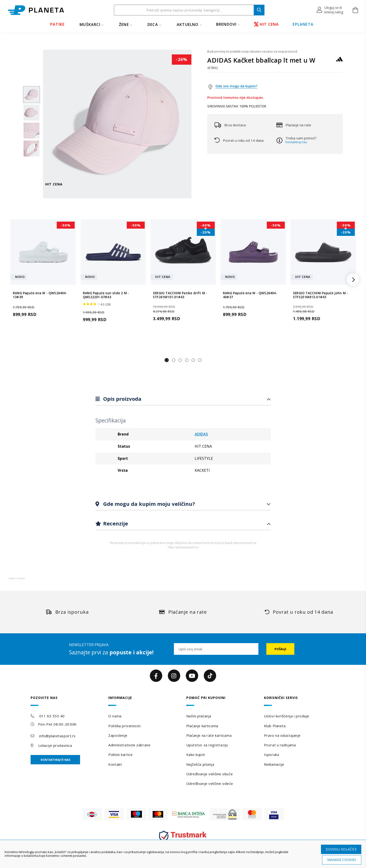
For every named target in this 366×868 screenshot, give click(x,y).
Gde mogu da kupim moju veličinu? (148, 504)
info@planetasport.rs (57, 736)
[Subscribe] (280, 649)
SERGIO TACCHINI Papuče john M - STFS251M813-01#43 (320, 295)
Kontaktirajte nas (55, 760)
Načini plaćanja (199, 716)
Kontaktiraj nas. (297, 142)
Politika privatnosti (124, 726)
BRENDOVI (226, 24)
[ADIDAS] (339, 61)
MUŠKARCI (90, 25)
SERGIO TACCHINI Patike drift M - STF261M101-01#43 (180, 295)
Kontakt (115, 764)
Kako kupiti (196, 755)
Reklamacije (274, 764)
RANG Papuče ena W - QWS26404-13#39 (40, 295)
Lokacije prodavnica (55, 745)
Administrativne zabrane (129, 745)
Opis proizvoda (122, 399)
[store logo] (36, 10)
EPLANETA (303, 24)
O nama (115, 716)
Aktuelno (188, 25)
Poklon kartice (120, 755)
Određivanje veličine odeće (210, 783)
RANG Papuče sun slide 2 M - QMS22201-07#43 (106, 295)
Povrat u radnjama (280, 745)
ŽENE (124, 25)
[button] (330, 10)
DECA (153, 25)
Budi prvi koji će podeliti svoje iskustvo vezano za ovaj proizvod (252, 51)
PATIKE (57, 24)
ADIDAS (201, 434)
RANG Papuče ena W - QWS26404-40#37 (250, 295)
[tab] (183, 399)
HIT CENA (267, 24)
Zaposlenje (118, 735)
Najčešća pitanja (200, 764)
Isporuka (271, 755)
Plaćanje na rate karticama (209, 735)
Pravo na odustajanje (282, 735)
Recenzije (115, 523)
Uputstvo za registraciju (207, 745)
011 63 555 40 (52, 716)
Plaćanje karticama (202, 726)
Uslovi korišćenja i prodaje (287, 716)
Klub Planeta (275, 726)
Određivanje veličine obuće (210, 774)
